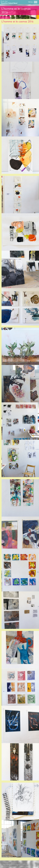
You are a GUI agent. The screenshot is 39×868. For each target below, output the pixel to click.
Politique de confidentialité (20, 866)
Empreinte (6, 866)
